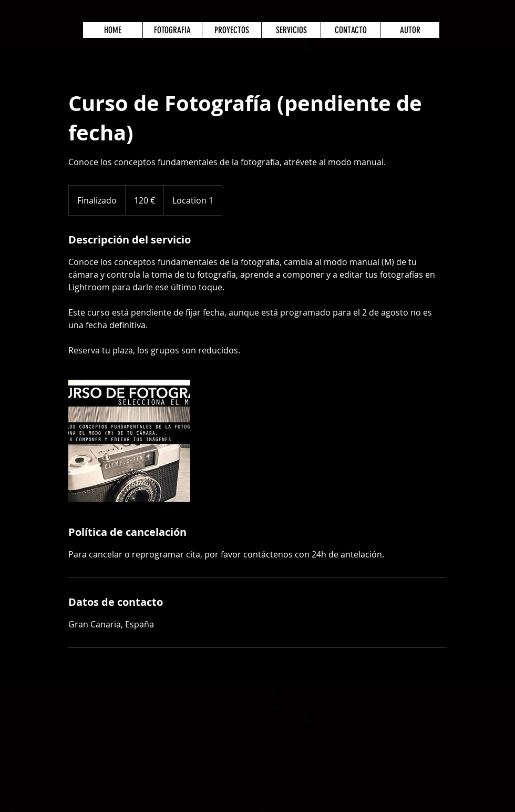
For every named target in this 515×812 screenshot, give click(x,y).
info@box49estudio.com (300, 728)
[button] (502, 30)
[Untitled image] (129, 441)
